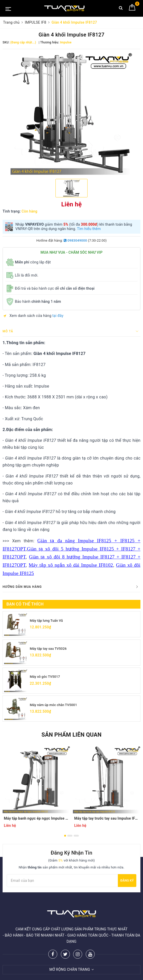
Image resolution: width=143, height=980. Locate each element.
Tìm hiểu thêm (89, 229)
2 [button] (70, 839)
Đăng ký (127, 883)
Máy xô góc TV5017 (46, 678)
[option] (71, 113)
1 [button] (65, 839)
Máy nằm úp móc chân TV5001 (55, 707)
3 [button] (76, 839)
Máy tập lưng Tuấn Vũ (48, 620)
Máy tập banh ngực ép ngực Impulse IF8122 (36, 821)
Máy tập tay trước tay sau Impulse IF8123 (107, 821)
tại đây (58, 316)
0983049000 (75, 240)
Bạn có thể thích (25, 604)
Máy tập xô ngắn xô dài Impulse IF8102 (71, 565)
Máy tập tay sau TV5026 (50, 649)
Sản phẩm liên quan (71, 738)
